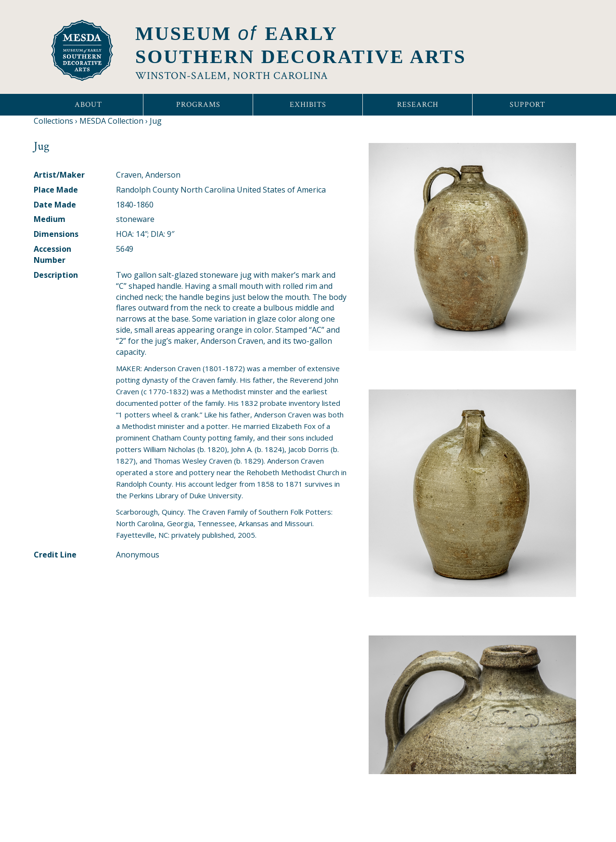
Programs (198, 105)
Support (527, 105)
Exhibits (308, 105)
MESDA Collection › (114, 121)
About (88, 105)
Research (418, 105)
